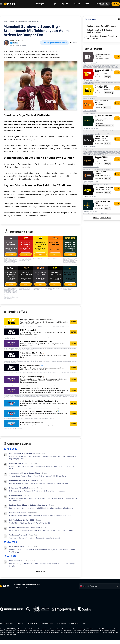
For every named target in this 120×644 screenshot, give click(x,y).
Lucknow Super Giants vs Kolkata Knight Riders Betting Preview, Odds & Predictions (41, 508)
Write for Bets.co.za (6, 624)
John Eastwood (16, 40)
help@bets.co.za (20, 587)
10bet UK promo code (90, 63)
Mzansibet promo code (91, 128)
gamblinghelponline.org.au (85, 633)
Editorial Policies (32, 624)
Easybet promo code (90, 96)
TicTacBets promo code (91, 80)
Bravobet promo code (90, 211)
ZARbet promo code (90, 197)
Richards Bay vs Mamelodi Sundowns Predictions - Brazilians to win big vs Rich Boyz (41, 530)
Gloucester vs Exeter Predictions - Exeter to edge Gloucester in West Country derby (41, 516)
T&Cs (114, 67)
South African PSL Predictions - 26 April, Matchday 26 (30, 523)
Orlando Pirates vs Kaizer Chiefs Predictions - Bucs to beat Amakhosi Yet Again (39, 483)
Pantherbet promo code (91, 167)
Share (74, 43)
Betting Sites (105, 4)
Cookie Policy (74, 624)
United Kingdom (90, 586)
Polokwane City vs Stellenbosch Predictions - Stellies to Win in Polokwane (37, 491)
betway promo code (90, 147)
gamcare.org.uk (52, 633)
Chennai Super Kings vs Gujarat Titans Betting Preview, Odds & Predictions (38, 476)
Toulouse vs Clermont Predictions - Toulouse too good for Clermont (35, 538)
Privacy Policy (61, 624)
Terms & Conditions (47, 624)
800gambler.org (66, 633)
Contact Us (20, 624)
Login (84, 624)
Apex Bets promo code (91, 182)
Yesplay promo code (90, 111)
